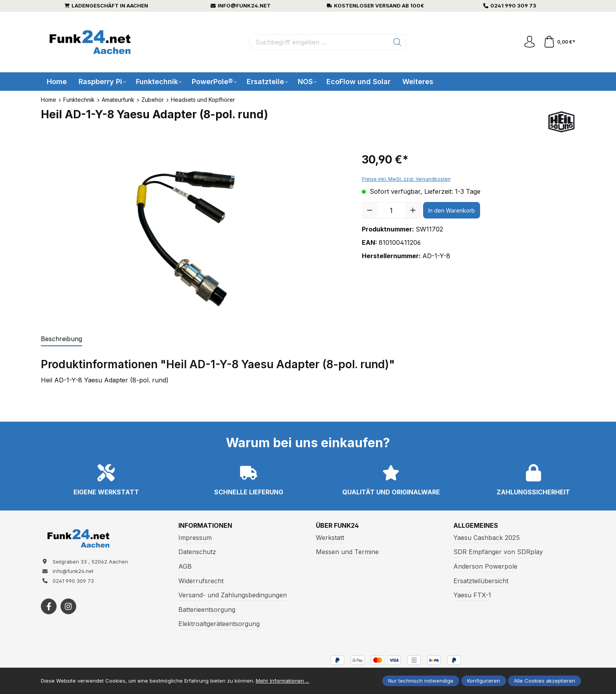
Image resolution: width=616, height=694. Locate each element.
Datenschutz (197, 552)
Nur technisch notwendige (421, 681)
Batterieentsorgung (207, 610)
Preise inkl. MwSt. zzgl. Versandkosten (406, 179)
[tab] (61, 339)
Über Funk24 (337, 526)
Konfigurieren (484, 681)
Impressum (195, 538)
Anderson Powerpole (485, 566)
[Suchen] (397, 42)
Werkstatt (330, 538)
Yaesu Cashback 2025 (487, 538)
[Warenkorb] (559, 42)
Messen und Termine (347, 552)
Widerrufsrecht (201, 581)
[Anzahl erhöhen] (413, 210)
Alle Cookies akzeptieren (544, 681)
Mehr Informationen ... (282, 681)
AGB (185, 566)
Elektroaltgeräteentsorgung (219, 624)
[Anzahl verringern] (370, 210)
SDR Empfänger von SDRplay (498, 552)
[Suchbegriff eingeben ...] (319, 42)
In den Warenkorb (452, 210)
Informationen (205, 526)
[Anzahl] (391, 210)
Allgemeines (476, 526)
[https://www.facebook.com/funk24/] (49, 606)
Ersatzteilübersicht (481, 581)
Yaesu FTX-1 (472, 595)
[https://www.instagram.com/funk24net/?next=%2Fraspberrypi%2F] (68, 606)
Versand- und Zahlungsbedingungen (233, 595)
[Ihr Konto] (530, 42)
